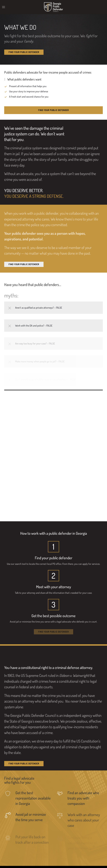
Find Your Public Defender (24, 52)
